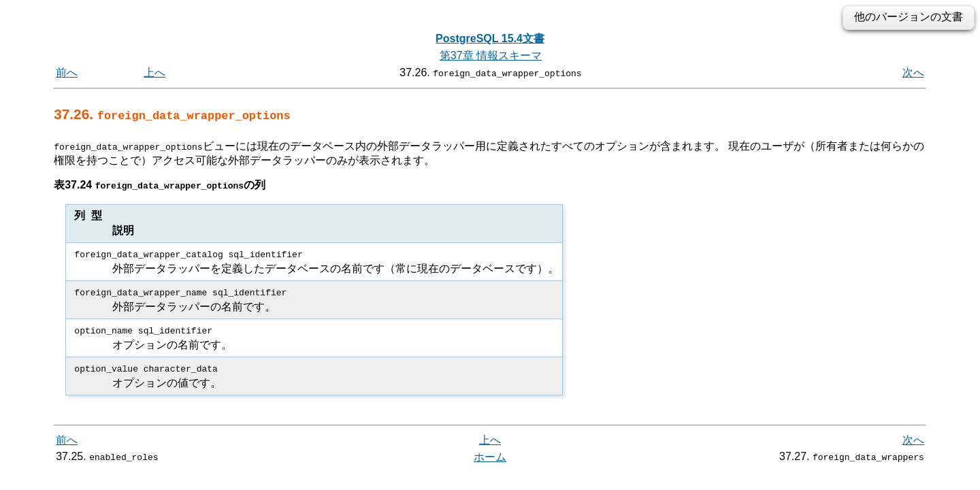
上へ (154, 72)
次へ (913, 72)
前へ (67, 72)
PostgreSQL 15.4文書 (490, 38)
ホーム (490, 456)
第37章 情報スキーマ (491, 55)
